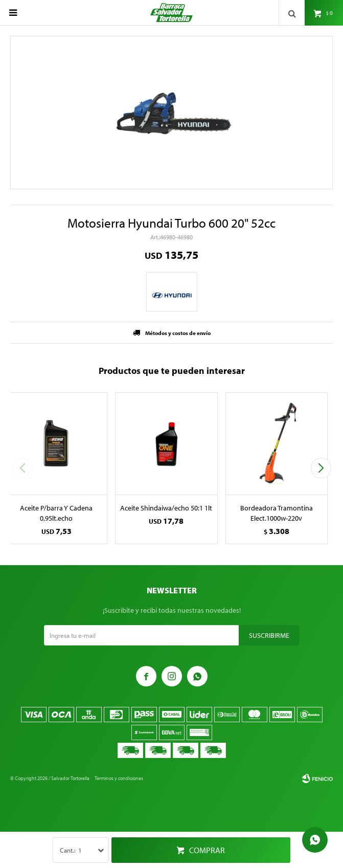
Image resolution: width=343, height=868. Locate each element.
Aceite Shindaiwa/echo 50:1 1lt (166, 508)
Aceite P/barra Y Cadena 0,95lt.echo (56, 513)
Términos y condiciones (119, 778)
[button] (321, 468)
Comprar (207, 850)
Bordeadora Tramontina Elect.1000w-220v (277, 513)
